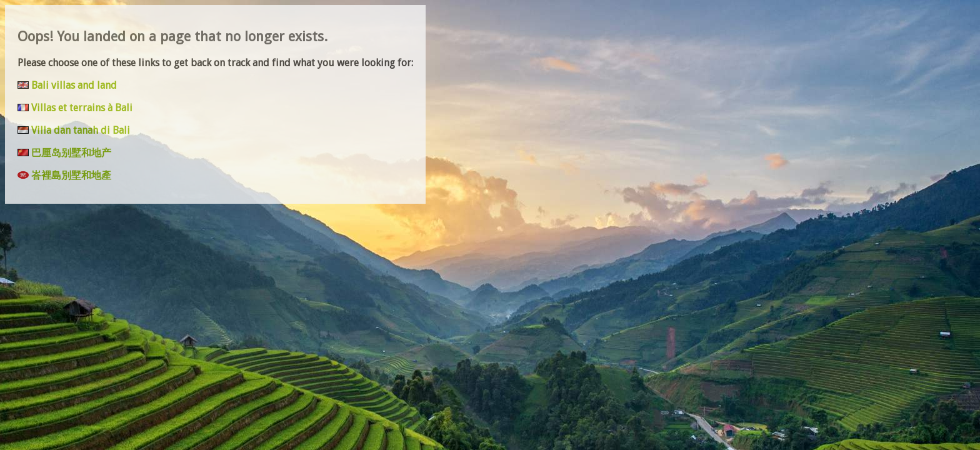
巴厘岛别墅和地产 (71, 153)
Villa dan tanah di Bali (81, 130)
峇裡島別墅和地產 (71, 175)
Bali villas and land (74, 85)
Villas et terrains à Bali (82, 108)
